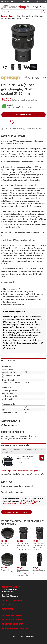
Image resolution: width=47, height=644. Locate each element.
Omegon (12, 16)
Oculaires (4, 16)
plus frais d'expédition (29, 100)
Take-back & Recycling (10, 596)
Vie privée (6, 594)
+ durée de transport (28, 107)
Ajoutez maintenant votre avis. (16, 512)
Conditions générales (10, 589)
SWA (19, 16)
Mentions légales (8, 592)
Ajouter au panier (23, 115)
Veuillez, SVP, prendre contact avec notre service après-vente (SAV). (22, 502)
